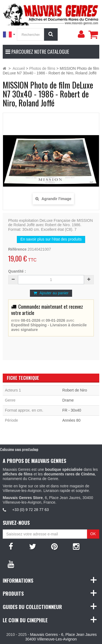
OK (93, 534)
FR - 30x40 (72, 410)
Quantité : (17, 271)
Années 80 (71, 420)
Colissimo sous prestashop (19, 449)
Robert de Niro (75, 390)
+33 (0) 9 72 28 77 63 (30, 510)
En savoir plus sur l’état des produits (51, 239)
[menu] (81, 34)
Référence (17, 249)
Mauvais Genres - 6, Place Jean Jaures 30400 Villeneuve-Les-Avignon (61, 637)
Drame (68, 400)
